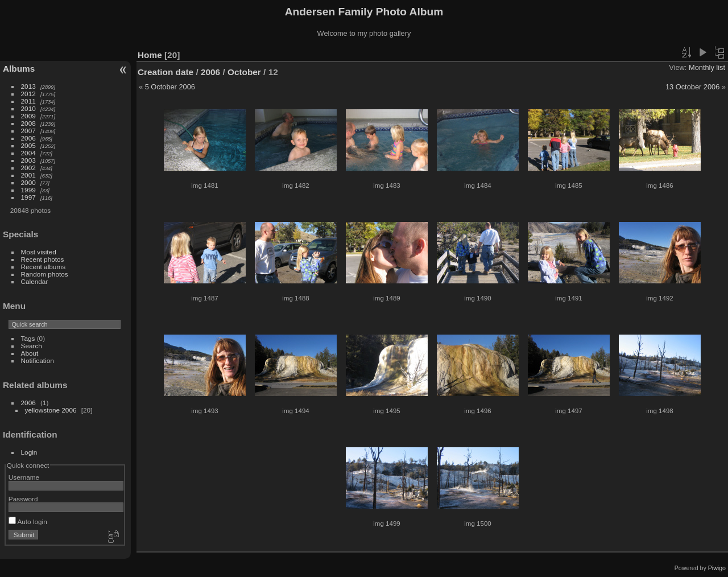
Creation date (166, 72)
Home (150, 55)
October (244, 72)
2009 (28, 116)
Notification (38, 360)
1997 (28, 197)
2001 (28, 175)
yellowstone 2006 (51, 410)
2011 (28, 101)
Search (32, 346)
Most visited (39, 252)
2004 (28, 153)
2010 (28, 108)
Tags (28, 338)
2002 (28, 168)
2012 (28, 94)
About (30, 353)
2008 (28, 123)
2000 (28, 182)
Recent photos (43, 259)
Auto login (28, 522)
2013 (28, 86)
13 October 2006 (692, 87)
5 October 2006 (170, 87)
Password (23, 499)
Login (29, 452)
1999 (28, 190)
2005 (28, 145)
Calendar (35, 281)
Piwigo (717, 568)
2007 (28, 131)
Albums (19, 69)
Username (24, 477)
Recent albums (43, 267)
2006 (28, 138)
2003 (28, 160)
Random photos (45, 274)
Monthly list (707, 67)
